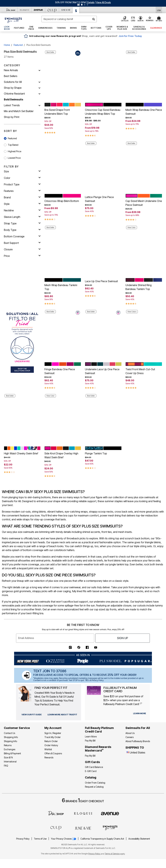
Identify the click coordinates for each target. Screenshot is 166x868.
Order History (51, 745)
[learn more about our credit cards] (140, 713)
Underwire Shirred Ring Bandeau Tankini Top (139, 287)
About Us (130, 733)
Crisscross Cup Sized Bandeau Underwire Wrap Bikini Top (103, 112)
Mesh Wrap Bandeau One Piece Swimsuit (144, 112)
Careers (130, 737)
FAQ (6, 766)
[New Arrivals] (39, 70)
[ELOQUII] (83, 813)
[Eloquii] (25, 10)
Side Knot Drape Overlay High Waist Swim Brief (61, 455)
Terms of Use (40, 839)
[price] (22, 256)
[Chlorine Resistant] (39, 94)
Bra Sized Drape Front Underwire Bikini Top (57, 112)
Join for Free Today (130, 36)
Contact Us (9, 733)
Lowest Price (14, 158)
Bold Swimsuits (14, 99)
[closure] (22, 249)
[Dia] (56, 813)
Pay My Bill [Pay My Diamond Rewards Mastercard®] (90, 756)
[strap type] (22, 223)
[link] (7, 28)
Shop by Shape (13, 88)
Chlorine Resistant (14, 94)
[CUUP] (52, 10)
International (10, 762)
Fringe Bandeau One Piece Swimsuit (60, 371)
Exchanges (10, 749)
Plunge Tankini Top (96, 453)
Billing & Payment (12, 753)
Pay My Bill (90, 741)
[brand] (22, 197)
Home (7, 45)
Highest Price (15, 151)
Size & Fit (8, 757)
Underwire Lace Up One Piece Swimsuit (102, 371)
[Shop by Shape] (39, 88)
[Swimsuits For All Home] (13, 20)
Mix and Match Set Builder (19, 111)
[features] (22, 191)
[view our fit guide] (32, 715)
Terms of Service (112, 854)
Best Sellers (11, 76)
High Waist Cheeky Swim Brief (21, 453)
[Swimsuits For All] (76, 10)
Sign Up (123, 638)
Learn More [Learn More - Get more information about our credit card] (91, 736)
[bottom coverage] (22, 236)
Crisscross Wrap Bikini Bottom (62, 201)
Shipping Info (10, 741)
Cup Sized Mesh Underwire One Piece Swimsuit (144, 203)
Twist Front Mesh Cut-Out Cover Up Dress (140, 371)
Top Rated (13, 145)
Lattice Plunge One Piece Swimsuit (99, 199)
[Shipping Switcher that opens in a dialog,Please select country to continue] (159, 10)
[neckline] (22, 210)
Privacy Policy (23, 839)
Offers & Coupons (53, 753)
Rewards (49, 757)
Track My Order (53, 737)
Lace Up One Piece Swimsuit (101, 281)
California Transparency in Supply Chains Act (102, 839)
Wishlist (48, 749)
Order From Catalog (95, 783)
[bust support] (22, 243)
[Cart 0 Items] (159, 19)
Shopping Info (11, 737)
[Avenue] (38, 10)
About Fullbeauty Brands (138, 741)
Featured (18, 45)
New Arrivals (11, 70)
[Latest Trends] (39, 105)
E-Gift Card (91, 771)
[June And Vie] (66, 10)
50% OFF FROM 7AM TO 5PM (70, 2)
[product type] (22, 184)
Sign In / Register (53, 733)
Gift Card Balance (94, 767)
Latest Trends (12, 105)
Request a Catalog (94, 787)
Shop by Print (12, 117)
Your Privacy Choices (64, 839)
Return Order (51, 741)
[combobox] (69, 19)
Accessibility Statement (139, 839)
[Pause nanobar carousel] (78, 5)
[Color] (22, 178)
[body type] (22, 230)
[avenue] (110, 813)
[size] (22, 171)
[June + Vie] (83, 828)
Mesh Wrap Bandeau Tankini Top (61, 287)
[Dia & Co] (11, 10)
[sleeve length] (22, 217)
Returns (8, 745)
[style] (22, 204)
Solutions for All (13, 82)
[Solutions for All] (39, 82)
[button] (91, 2)
